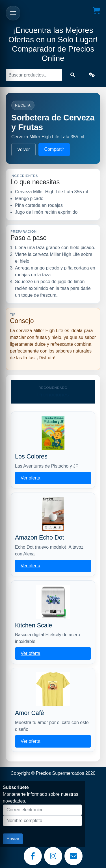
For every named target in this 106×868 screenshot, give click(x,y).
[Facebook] (33, 856)
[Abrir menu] (13, 13)
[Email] (73, 856)
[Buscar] (34, 75)
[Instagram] (53, 856)
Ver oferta (30, 478)
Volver (23, 149)
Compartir (54, 149)
